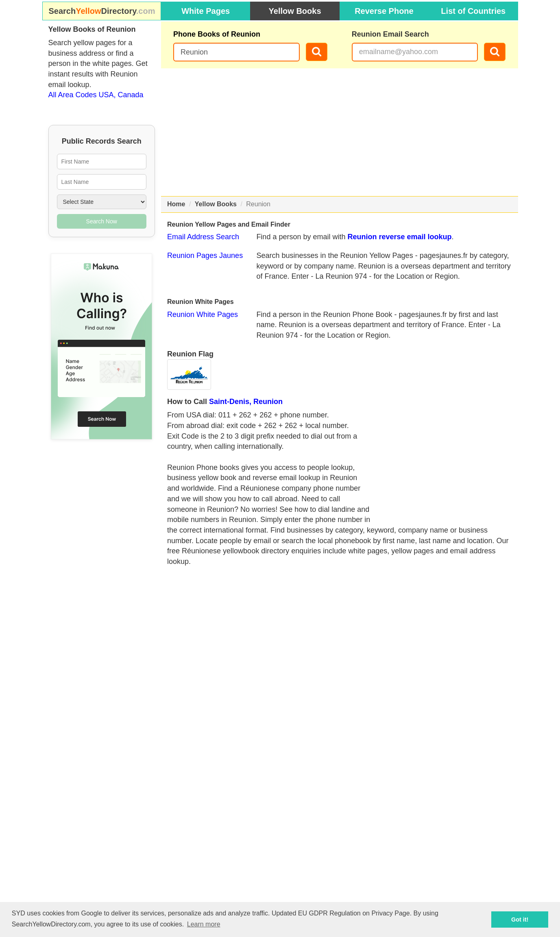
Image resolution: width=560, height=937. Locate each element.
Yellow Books (295, 11)
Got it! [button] (520, 920)
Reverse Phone (384, 11)
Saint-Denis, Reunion (246, 402)
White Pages (206, 11)
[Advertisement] (340, 132)
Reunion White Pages (203, 315)
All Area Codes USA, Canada (96, 95)
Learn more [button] (204, 924)
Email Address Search (203, 237)
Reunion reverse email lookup (399, 237)
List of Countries (473, 11)
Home (176, 204)
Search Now (102, 221)
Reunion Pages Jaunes (205, 256)
